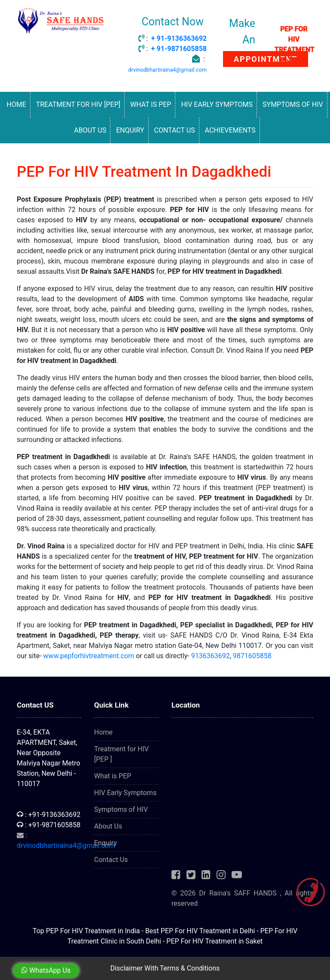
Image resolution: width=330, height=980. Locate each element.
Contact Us (174, 130)
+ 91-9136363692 (179, 38)
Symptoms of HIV (293, 104)
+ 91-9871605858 (179, 49)
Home (16, 104)
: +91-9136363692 (49, 815)
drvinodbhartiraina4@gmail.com (167, 70)
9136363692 (211, 656)
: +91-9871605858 (49, 825)
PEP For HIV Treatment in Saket (214, 941)
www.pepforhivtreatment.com (89, 656)
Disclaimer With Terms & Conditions (165, 968)
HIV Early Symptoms (217, 104)
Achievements (230, 130)
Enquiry (130, 130)
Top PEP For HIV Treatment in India (86, 931)
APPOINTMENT (266, 59)
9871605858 (252, 656)
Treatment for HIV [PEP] (78, 104)
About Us (90, 130)
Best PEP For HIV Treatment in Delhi (200, 931)
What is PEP (151, 104)
